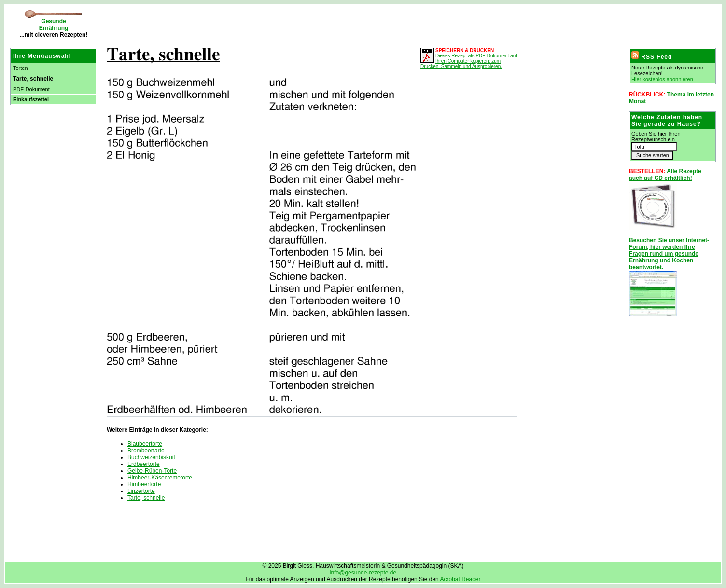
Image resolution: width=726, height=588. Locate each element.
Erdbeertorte (144, 464)
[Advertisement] (215, 24)
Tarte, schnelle (146, 498)
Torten (21, 68)
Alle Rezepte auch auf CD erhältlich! (665, 175)
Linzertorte (141, 491)
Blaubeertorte (145, 444)
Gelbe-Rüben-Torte (152, 471)
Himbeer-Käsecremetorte (160, 478)
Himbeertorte (144, 484)
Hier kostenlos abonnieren (662, 79)
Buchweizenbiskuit (151, 457)
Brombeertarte (146, 451)
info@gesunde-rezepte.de (363, 573)
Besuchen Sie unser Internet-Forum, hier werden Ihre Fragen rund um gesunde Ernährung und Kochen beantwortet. (669, 254)
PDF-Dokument (31, 89)
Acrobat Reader (460, 579)
